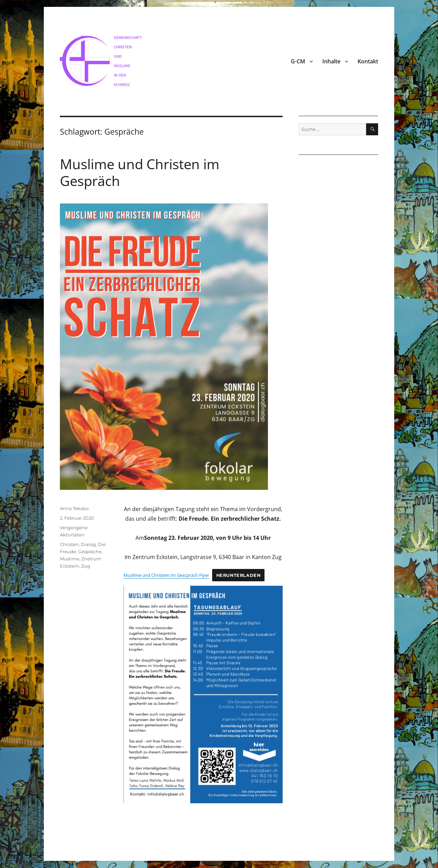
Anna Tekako (74, 508)
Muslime (70, 559)
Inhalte (331, 61)
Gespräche (90, 551)
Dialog (88, 544)
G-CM (298, 61)
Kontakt (368, 61)
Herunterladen (239, 575)
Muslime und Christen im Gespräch (140, 172)
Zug (86, 566)
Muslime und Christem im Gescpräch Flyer (166, 575)
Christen (69, 544)
